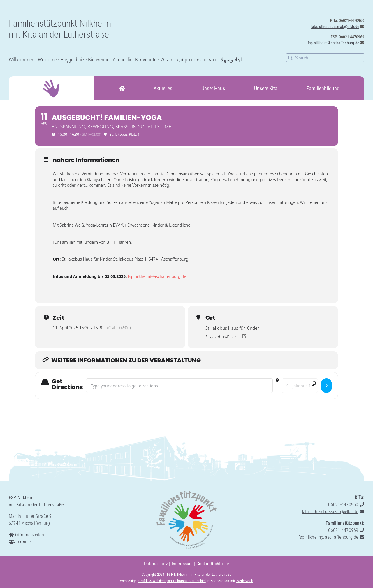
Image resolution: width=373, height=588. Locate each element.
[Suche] (291, 58)
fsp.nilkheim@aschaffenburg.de (334, 43)
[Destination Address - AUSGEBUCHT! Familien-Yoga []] (300, 386)
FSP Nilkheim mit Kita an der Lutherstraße (199, 574)
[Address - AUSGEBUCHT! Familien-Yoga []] (179, 386)
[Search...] (325, 58)
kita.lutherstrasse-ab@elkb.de (335, 27)
